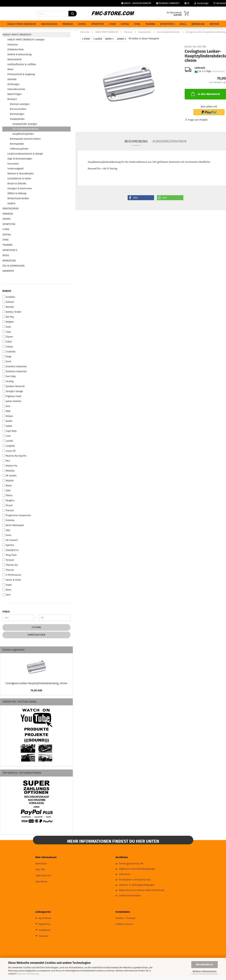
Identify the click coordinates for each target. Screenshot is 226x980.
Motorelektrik (14, 59)
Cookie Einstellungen (130, 896)
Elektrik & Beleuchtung (19, 55)
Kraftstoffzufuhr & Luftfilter (22, 64)
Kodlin (7, 421)
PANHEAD (68, 24)
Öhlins (8, 495)
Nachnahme (45, 918)
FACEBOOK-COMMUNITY (168, 3)
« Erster (86, 39)
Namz (7, 486)
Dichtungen (13, 84)
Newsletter (41, 864)
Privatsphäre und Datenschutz (135, 880)
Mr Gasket (9, 476)
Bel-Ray (8, 317)
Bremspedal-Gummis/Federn (25, 139)
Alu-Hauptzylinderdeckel (25, 129)
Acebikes (9, 297)
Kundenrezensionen (170, 141)
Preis (6, 612)
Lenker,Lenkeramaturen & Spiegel (25, 154)
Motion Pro (10, 466)
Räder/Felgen (14, 94)
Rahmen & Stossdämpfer (21, 174)
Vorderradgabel (16, 169)
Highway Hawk (12, 396)
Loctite (8, 441)
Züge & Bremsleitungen (20, 159)
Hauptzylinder (17, 119)
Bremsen (12, 99)
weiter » (109, 39)
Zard (6, 595)
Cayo (7, 327)
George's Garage (13, 391)
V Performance (12, 575)
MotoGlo (9, 471)
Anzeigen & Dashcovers (20, 189)
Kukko (7, 426)
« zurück (98, 39)
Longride (9, 446)
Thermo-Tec (10, 565)
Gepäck (11, 203)
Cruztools (9, 352)
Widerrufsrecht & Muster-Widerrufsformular (142, 890)
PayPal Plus (45, 924)
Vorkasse (43, 936)
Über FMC (40, 870)
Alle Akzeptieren (205, 965)
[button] (141, 198)
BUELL (183, 24)
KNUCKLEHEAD (49, 24)
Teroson (8, 560)
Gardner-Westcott (14, 386)
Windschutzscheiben (18, 198)
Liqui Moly (10, 431)
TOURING (150, 24)
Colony (8, 347)
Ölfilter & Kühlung (17, 193)
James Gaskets (12, 401)
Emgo (7, 356)
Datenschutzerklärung (27, 974)
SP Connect (10, 540)
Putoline (9, 520)
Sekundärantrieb (16, 89)
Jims (6, 406)
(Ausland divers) (218, 71)
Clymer (8, 337)
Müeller (8, 481)
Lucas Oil (9, 451)
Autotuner (13, 45)
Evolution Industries (15, 366)
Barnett (8, 307)
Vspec (7, 585)
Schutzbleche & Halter (19, 179)
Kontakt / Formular (126, 918)
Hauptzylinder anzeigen (25, 124)
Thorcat (8, 570)
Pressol (8, 510)
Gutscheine (41, 882)
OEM (6, 490)
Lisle (7, 436)
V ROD (112, 24)
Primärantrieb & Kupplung (21, 74)
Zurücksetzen (36, 635)
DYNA (137, 24)
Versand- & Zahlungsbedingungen (137, 885)
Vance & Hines (12, 580)
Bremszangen (17, 114)
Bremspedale (17, 144)
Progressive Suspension (17, 515)
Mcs (6, 461)
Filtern (36, 627)
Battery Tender (12, 312)
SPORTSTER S (167, 24)
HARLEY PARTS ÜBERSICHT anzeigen (26, 40)
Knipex (8, 416)
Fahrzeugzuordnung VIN (131, 864)
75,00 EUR (36, 690)
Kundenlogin (201, 3)
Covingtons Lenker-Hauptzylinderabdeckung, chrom (36, 683)
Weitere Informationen (205, 971)
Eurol (7, 361)
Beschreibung (136, 141)
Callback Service (124, 924)
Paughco (9, 500)
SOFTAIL (125, 24)
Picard (7, 505)
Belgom (8, 322)
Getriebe (12, 79)
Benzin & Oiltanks (17, 184)
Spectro (8, 545)
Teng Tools (10, 555)
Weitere (215, 24)
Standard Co (11, 550)
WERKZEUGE (198, 24)
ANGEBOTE (8, 271)
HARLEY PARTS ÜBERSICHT (22, 24)
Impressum (125, 874)
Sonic (7, 535)
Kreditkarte (45, 930)
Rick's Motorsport (13, 525)
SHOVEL (82, 24)
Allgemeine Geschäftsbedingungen (137, 869)
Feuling (8, 381)
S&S (6, 530)
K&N (6, 411)
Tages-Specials (43, 876)
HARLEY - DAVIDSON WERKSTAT (136, 3)
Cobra (7, 342)
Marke (7, 291)
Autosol (8, 302)
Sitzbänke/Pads (16, 50)
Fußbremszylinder (19, 149)
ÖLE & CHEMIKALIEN (13, 266)
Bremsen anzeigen (20, 104)
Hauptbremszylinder (23, 134)
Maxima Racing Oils (14, 456)
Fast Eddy (9, 376)
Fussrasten (13, 164)
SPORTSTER (98, 24)
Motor (10, 69)
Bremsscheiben (18, 109)
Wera (7, 590)
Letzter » (122, 39)
